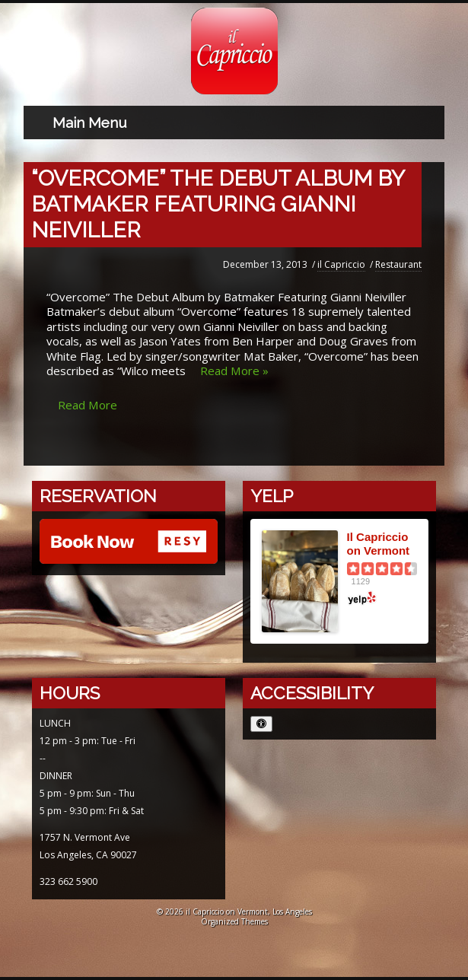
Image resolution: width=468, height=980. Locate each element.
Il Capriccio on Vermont (379, 544)
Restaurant (398, 264)
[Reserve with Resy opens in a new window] (129, 543)
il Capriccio (341, 264)
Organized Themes (234, 921)
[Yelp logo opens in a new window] (382, 598)
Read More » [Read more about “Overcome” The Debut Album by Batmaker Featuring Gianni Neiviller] (234, 371)
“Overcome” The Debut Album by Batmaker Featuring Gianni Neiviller (218, 204)
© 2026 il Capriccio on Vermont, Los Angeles (234, 912)
